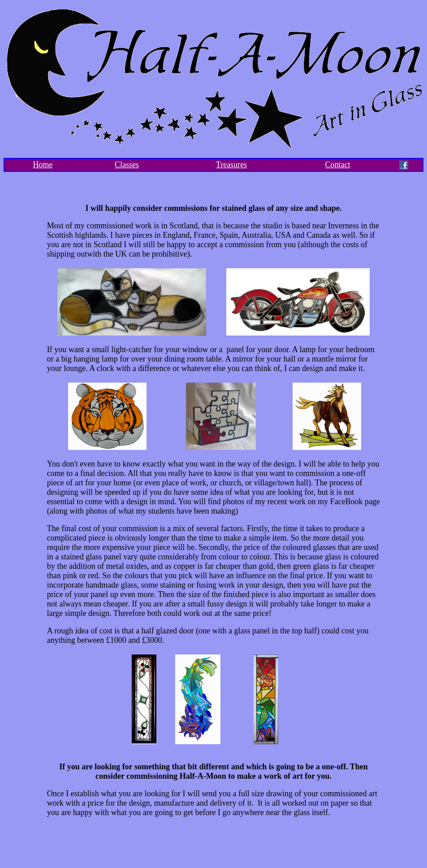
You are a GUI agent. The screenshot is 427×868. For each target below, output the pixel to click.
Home (43, 165)
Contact (338, 165)
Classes (127, 165)
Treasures (231, 165)
